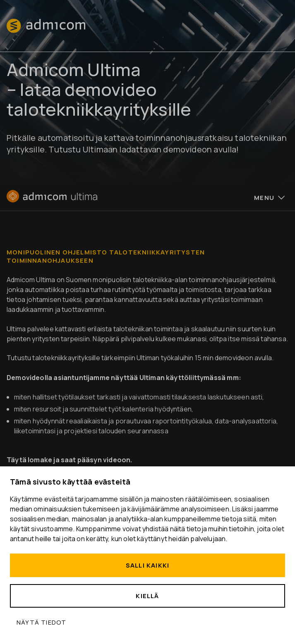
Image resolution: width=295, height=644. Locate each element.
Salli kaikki (147, 565)
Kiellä (147, 596)
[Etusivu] (52, 200)
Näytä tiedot (41, 622)
